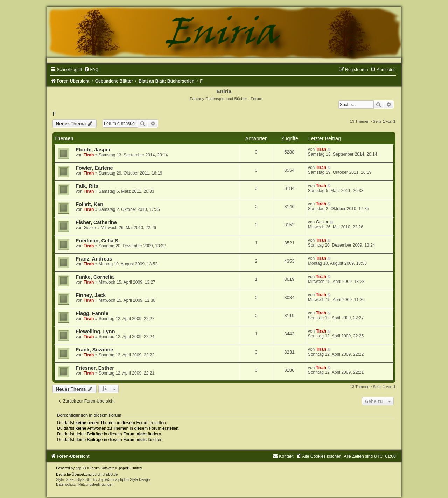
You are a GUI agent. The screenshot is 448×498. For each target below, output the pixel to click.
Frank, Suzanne (94, 350)
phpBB (81, 468)
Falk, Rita (87, 186)
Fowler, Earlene (94, 168)
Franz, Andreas (94, 259)
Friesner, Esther (95, 368)
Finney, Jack (91, 295)
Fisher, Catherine (96, 222)
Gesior (90, 228)
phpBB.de (110, 474)
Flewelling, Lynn (95, 332)
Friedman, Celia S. (98, 241)
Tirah (89, 155)
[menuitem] (91, 70)
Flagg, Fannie (92, 313)
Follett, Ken (89, 204)
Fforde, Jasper (93, 150)
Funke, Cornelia (95, 277)
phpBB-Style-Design (134, 480)
